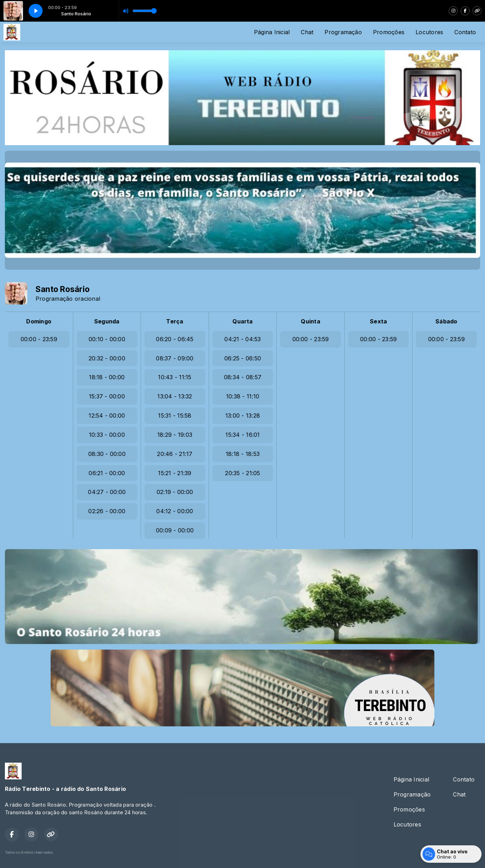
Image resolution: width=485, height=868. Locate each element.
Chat (307, 32)
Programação (343, 32)
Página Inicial (272, 32)
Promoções (389, 32)
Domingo (39, 321)
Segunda (107, 321)
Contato (465, 32)
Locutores (429, 32)
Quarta (242, 321)
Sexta (378, 321)
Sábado (446, 321)
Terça (175, 321)
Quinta (310, 321)
